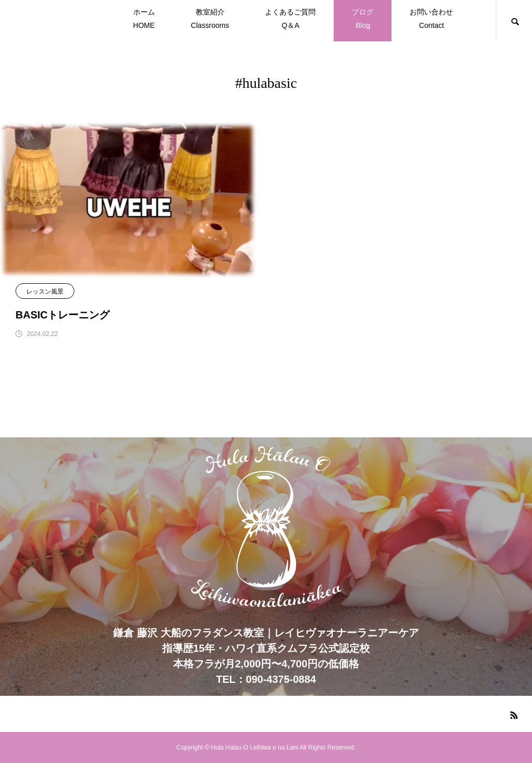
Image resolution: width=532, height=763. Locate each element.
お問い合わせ (431, 20)
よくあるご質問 (290, 20)
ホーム (144, 20)
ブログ (363, 20)
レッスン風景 (45, 292)
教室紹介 (210, 20)
